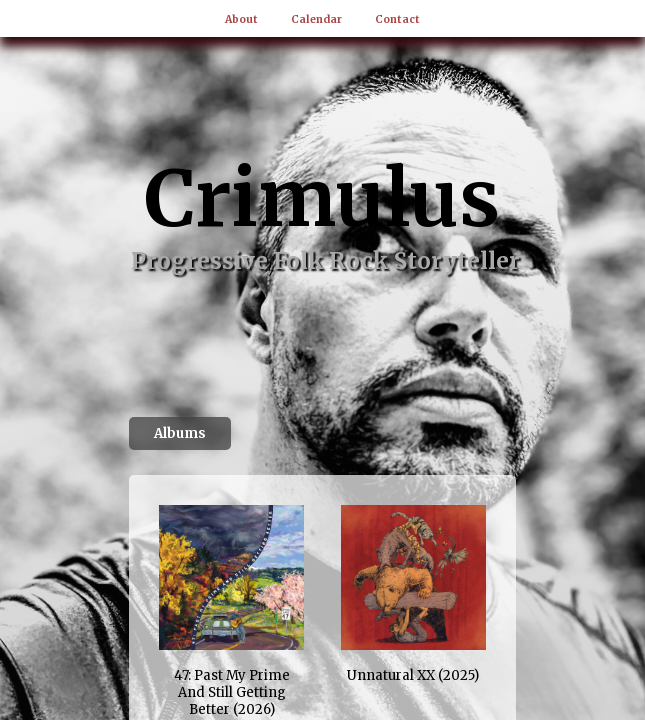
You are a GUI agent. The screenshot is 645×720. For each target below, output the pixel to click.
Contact (397, 19)
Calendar (316, 19)
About (241, 19)
